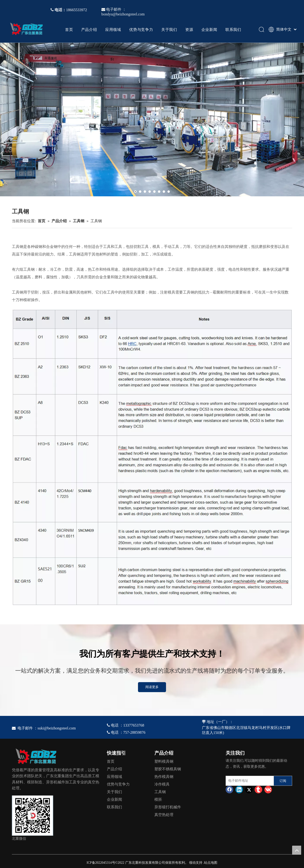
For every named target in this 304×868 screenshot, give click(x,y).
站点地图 (211, 863)
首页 (69, 29)
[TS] (152, 457)
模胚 (158, 799)
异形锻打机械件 (168, 807)
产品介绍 (89, 29)
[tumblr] (258, 790)
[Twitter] (249, 790)
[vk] (268, 790)
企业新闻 (209, 29)
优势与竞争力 (141, 29)
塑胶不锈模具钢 (168, 769)
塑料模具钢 (164, 761)
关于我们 (169, 29)
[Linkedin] (239, 790)
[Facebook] (229, 790)
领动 (192, 863)
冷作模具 (162, 784)
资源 (189, 29)
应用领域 (113, 29)
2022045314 (104, 863)
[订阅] (283, 781)
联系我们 (233, 29)
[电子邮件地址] (249, 781)
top (297, 850)
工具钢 (160, 792)
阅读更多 (152, 687)
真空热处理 (164, 815)
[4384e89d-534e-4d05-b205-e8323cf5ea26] (33, 816)
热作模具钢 (164, 777)
